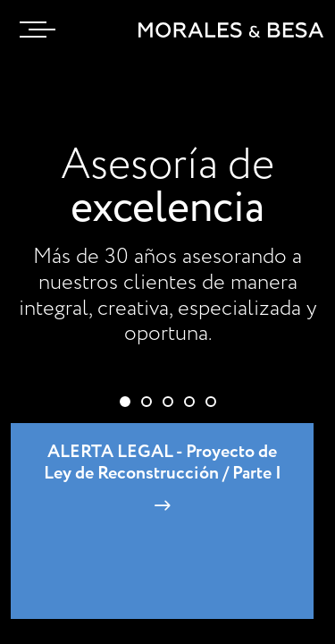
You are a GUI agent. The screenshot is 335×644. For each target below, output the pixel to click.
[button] (125, 402)
